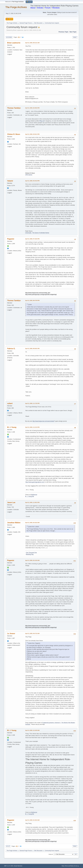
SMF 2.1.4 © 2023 (9, 866)
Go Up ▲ (77, 866)
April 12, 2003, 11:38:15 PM (32, 502)
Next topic (73, 32)
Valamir (10, 181)
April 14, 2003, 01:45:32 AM (32, 820)
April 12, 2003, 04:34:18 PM (32, 181)
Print (75, 37)
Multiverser (34, 495)
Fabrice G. (11, 349)
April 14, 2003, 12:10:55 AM (32, 730)
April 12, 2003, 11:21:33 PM (32, 427)
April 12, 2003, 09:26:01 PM (32, 349)
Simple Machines (18, 866)
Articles (40, 8)
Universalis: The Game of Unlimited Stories (37, 233)
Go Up (8, 846)
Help (63, 866)
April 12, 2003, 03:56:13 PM (32, 134)
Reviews (56, 8)
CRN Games (29, 175)
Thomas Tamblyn (14, 108)
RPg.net (42, 121)
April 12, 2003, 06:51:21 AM (32, 43)
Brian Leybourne (14, 43)
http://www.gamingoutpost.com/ (35, 482)
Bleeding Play (30, 554)
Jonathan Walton (14, 523)
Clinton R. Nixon (14, 134)
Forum (48, 8)
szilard (10, 403)
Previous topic (64, 32)
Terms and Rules (69, 866)
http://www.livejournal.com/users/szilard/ (43, 421)
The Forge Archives (16, 7)
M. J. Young (12, 427)
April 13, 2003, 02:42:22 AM (32, 523)
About (33, 8)
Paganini (11, 239)
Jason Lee (11, 502)
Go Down (9, 37)
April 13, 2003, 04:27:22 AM (32, 633)
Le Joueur (11, 633)
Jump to (51, 854)
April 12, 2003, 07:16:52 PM (32, 239)
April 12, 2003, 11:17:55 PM (32, 403)
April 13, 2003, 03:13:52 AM (32, 560)
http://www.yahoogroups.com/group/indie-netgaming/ (41, 294)
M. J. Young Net (30, 496)
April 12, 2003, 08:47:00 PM (32, 300)
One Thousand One (31, 553)
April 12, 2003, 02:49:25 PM (32, 108)
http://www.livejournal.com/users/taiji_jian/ (38, 293)
